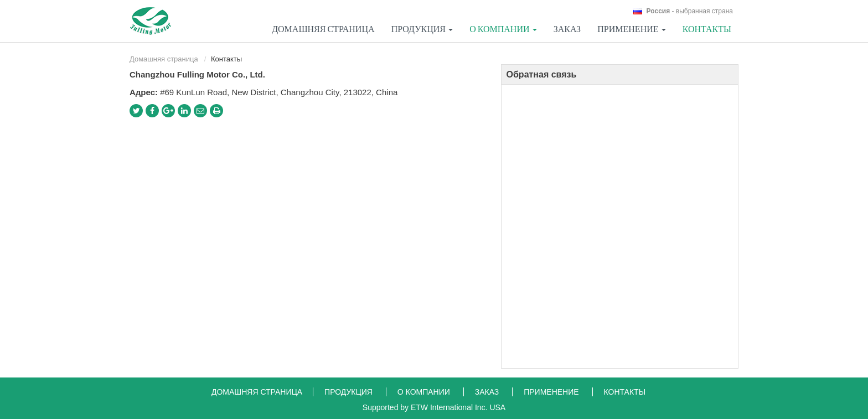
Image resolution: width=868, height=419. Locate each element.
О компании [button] (503, 29)
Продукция (350, 392)
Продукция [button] (422, 29)
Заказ (567, 29)
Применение (552, 392)
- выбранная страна (690, 11)
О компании (425, 392)
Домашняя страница (323, 29)
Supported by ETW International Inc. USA (434, 407)
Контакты (707, 29)
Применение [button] (631, 29)
